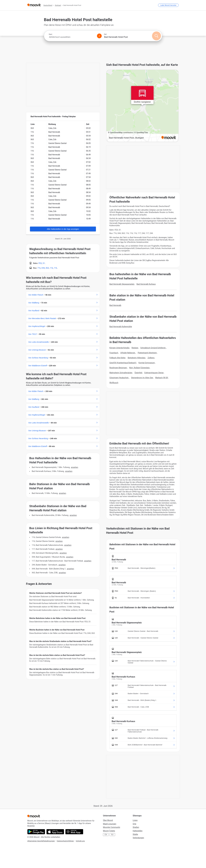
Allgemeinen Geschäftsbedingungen (41, 841)
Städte (135, 834)
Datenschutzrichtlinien (65, 841)
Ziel (105, 34)
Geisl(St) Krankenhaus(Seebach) (123, 363)
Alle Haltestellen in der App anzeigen (63, 229)
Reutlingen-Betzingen (118, 368)
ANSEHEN (74, 467)
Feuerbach (114, 353)
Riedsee (135, 348)
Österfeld (138, 373)
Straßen (136, 827)
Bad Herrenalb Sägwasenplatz (122, 284)
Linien (135, 820)
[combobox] (72, 37)
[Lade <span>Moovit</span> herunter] (168, 5)
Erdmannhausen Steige (154, 373)
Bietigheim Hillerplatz (137, 358)
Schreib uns (80, 841)
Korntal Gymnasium (147, 363)
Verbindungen (138, 838)
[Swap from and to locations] (99, 36)
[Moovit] (34, 5)
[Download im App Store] (55, 832)
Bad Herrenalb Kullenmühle (121, 327)
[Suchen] (156, 36)
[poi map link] (142, 106)
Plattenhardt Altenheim (147, 353)
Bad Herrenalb (115, 305)
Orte (134, 824)
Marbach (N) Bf (162, 378)
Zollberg (151, 358)
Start (50, 34)
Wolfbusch (114, 383)
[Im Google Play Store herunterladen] (36, 832)
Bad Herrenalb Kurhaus (146, 284)
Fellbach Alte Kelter (117, 358)
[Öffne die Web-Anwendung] (74, 832)
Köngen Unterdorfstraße (119, 348)
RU (112, 835)
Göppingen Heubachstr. (119, 378)
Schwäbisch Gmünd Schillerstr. (153, 348)
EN (106, 835)
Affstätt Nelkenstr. (128, 353)
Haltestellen (138, 831)
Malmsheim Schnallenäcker (121, 373)
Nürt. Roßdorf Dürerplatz (139, 368)
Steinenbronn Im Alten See (142, 378)
